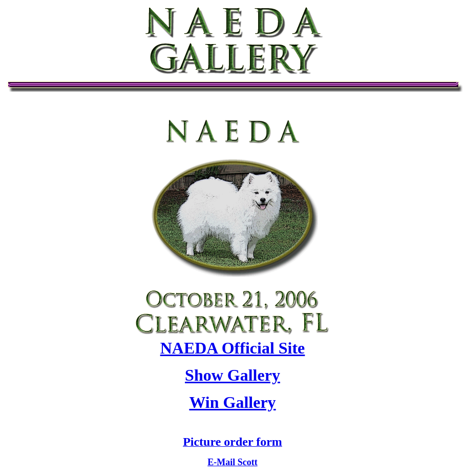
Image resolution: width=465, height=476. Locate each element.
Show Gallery (233, 375)
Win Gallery (232, 402)
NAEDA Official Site (233, 348)
